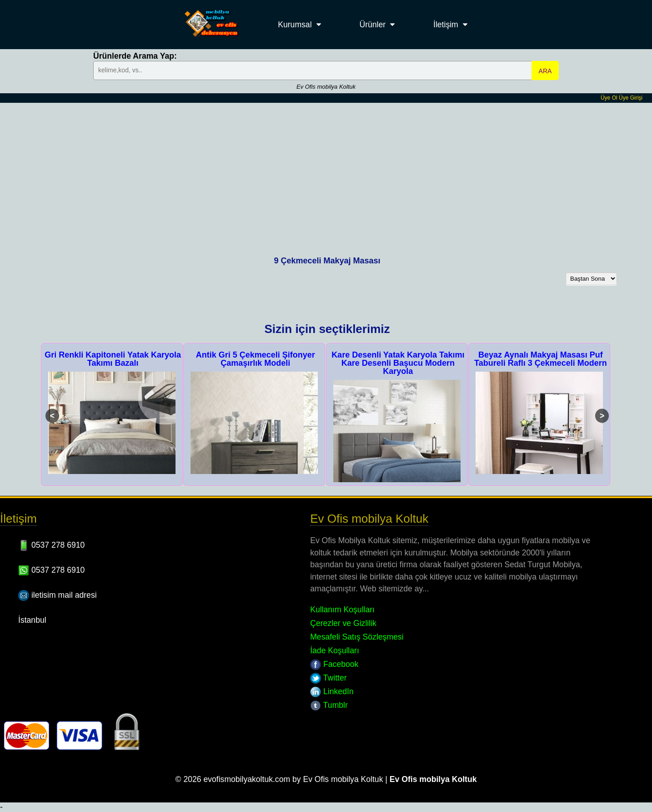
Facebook (334, 664)
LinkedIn (332, 691)
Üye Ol (609, 98)
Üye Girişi (631, 98)
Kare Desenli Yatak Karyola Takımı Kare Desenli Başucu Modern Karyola (398, 363)
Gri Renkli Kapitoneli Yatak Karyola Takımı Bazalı (113, 359)
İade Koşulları (335, 651)
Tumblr (329, 705)
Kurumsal (295, 25)
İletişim (446, 25)
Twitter (328, 678)
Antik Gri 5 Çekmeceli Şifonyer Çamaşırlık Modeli (256, 359)
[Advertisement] (326, 171)
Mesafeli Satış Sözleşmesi (357, 637)
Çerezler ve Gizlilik (343, 623)
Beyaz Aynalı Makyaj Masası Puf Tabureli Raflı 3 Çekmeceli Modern (541, 359)
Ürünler (372, 25)
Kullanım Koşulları (342, 610)
